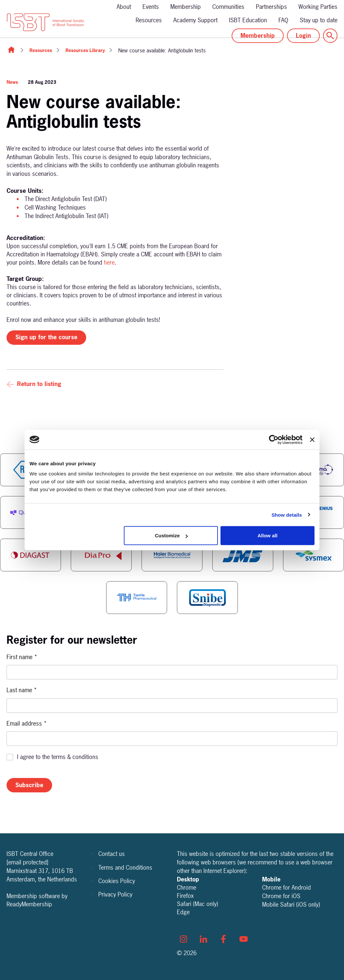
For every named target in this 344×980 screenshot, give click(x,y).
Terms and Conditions (125, 868)
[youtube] (243, 939)
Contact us (112, 854)
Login (303, 36)
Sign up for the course (46, 337)
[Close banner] (312, 439)
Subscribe (29, 785)
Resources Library (85, 50)
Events (151, 7)
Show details (287, 515)
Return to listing (39, 384)
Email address (27, 723)
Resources (149, 20)
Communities (228, 7)
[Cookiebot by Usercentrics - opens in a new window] (274, 439)
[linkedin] (203, 939)
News (12, 82)
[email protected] (28, 862)
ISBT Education (248, 20)
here (109, 262)
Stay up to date (319, 20)
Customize (171, 536)
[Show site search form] (330, 36)
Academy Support (195, 20)
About (124, 7)
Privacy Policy (115, 894)
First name (22, 657)
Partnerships (271, 7)
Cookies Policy (117, 881)
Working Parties (318, 7)
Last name (22, 690)
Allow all (268, 536)
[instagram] (183, 939)
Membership (186, 7)
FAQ (283, 20)
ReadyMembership (29, 904)
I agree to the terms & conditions (58, 757)
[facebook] (223, 939)
